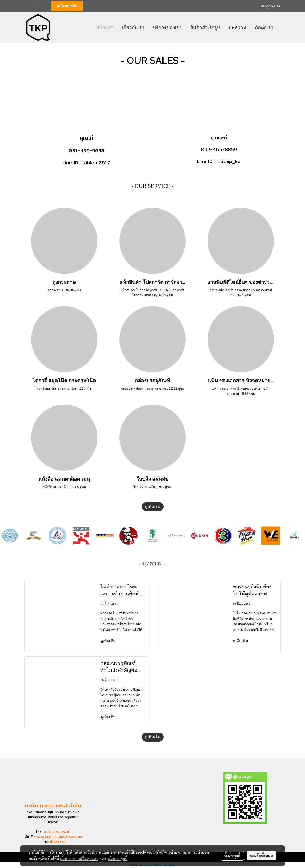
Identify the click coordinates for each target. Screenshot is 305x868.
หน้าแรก (105, 27)
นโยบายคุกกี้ (117, 858)
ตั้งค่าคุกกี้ (232, 856)
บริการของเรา (167, 27)
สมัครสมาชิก (67, 6)
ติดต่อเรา (264, 27)
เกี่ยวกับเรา (133, 27)
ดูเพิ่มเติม (153, 507)
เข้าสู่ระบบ (38, 6)
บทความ (237, 27)
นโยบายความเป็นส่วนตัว (79, 858)
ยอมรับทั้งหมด (261, 856)
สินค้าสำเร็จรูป (205, 27)
